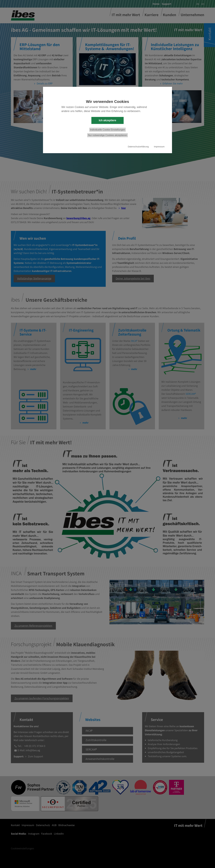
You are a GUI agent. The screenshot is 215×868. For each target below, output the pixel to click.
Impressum (159, 147)
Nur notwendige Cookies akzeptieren (107, 135)
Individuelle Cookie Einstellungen (108, 130)
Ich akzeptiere (107, 120)
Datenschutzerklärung (138, 147)
